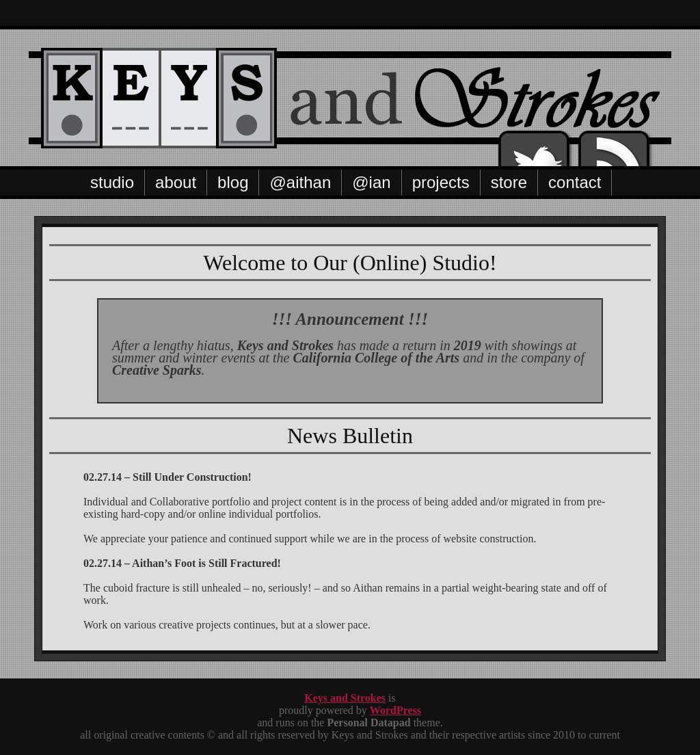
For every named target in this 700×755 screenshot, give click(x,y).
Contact (575, 182)
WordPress (395, 710)
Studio (112, 182)
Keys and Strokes (345, 698)
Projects (441, 182)
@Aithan (300, 182)
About (176, 182)
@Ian (371, 182)
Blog (233, 182)
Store (509, 182)
